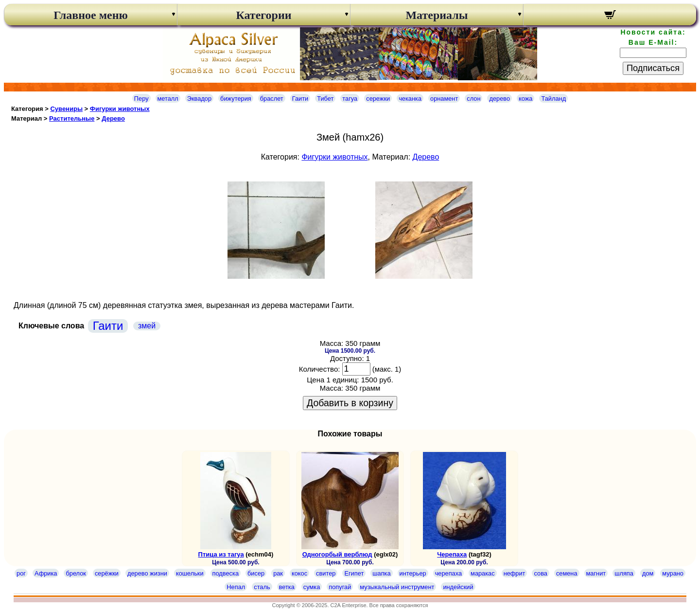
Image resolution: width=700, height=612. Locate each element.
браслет (272, 99)
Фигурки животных (120, 109)
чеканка (410, 99)
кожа (525, 99)
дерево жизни (147, 573)
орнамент (444, 99)
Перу (141, 99)
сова (540, 573)
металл (168, 99)
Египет (354, 573)
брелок (76, 573)
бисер (256, 573)
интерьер (413, 573)
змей (147, 326)
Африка (46, 573)
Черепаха (452, 554)
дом (648, 573)
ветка (287, 587)
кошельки (190, 573)
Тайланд (553, 99)
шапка (381, 573)
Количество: (320, 369)
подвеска (226, 573)
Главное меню (91, 15)
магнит (596, 573)
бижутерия (236, 99)
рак (278, 573)
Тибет (325, 99)
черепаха (448, 573)
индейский (458, 587)
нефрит (515, 573)
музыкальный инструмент (397, 587)
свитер (326, 573)
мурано (673, 573)
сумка (312, 587)
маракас (483, 573)
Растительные (72, 118)
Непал (236, 587)
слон (473, 99)
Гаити (300, 99)
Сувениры (66, 109)
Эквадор (199, 99)
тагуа (350, 99)
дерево (499, 99)
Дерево (113, 118)
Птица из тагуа (221, 554)
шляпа (624, 573)
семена (567, 573)
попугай (340, 587)
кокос (299, 573)
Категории (263, 15)
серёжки (107, 573)
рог (21, 573)
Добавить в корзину (350, 403)
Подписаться (653, 68)
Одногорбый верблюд (337, 554)
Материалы (437, 15)
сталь (262, 587)
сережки (378, 99)
